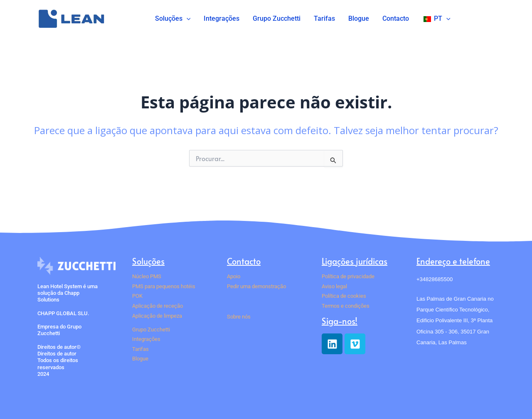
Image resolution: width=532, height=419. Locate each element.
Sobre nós (239, 317)
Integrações (222, 18)
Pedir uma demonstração (256, 286)
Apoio (234, 276)
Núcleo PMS (147, 276)
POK (137, 296)
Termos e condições (346, 306)
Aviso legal (334, 286)
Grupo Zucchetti (277, 18)
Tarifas (324, 18)
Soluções (173, 19)
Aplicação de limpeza (157, 316)
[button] (187, 19)
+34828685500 (435, 279)
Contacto (396, 18)
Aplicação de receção (158, 306)
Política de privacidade (348, 276)
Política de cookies (344, 296)
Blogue (359, 18)
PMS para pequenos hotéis (164, 286)
